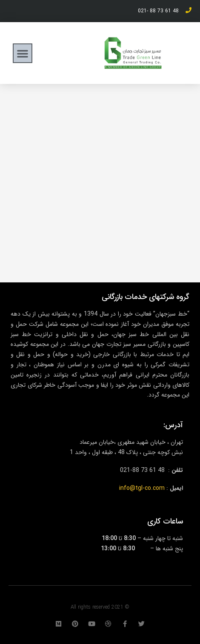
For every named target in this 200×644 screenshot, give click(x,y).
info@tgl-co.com (142, 488)
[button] (23, 53)
